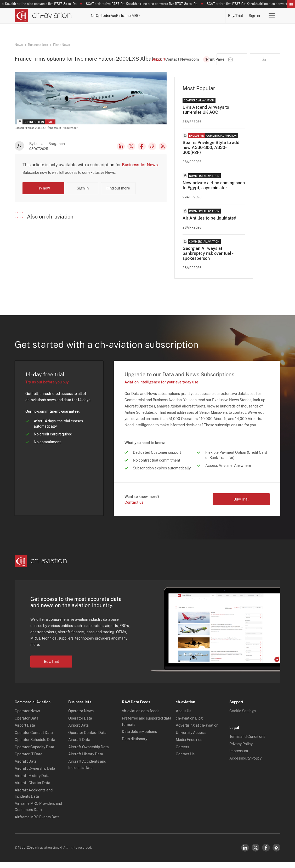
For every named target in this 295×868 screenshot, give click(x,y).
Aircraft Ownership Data (35, 774)
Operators (130, 16)
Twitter (256, 854)
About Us (183, 717)
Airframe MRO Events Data (37, 823)
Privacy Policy (241, 750)
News (112, 16)
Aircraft (169, 16)
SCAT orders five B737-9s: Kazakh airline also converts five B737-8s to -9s (144, 4)
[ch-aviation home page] (43, 16)
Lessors (150, 16)
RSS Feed (163, 152)
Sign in (255, 16)
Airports (187, 16)
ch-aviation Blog (189, 724)
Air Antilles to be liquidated (209, 224)
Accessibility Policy (245, 764)
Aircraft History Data (32, 782)
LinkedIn (121, 152)
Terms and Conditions (247, 743)
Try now (43, 194)
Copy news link (152, 152)
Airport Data (25, 731)
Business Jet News (140, 171)
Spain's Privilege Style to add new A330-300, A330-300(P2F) (211, 154)
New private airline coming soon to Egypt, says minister (214, 191)
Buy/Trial (236, 16)
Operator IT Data (29, 760)
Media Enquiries (189, 746)
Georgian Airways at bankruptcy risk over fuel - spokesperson (208, 259)
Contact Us (185, 760)
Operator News (27, 717)
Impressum (239, 757)
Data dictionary (135, 745)
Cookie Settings (243, 717)
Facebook (142, 152)
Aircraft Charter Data (32, 789)
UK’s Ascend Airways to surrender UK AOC (206, 116)
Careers (182, 753)
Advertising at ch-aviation (197, 731)
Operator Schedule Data (35, 746)
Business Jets (38, 45)
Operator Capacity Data (34, 753)
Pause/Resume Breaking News (291, 4)
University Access (191, 739)
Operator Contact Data (34, 739)
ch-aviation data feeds (141, 717)
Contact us (134, 508)
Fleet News (61, 45)
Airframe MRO (211, 16)
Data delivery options (139, 738)
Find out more (118, 194)
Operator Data (27, 724)
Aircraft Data (26, 767)
